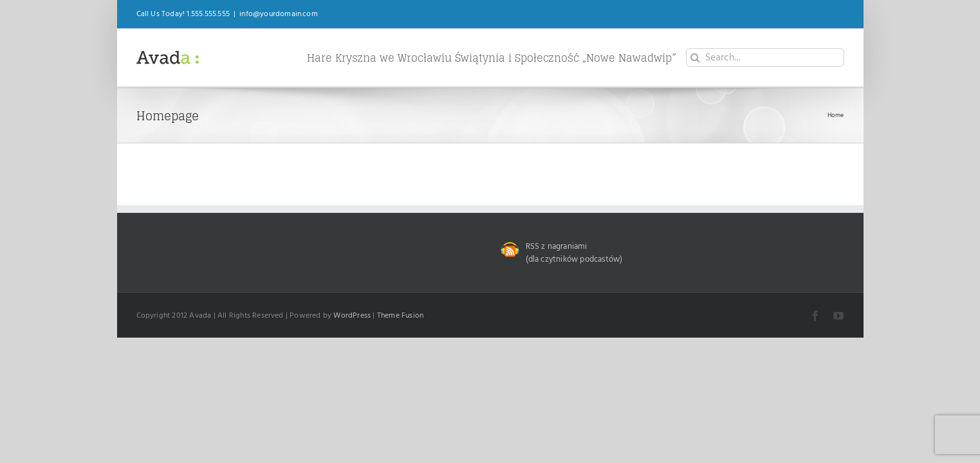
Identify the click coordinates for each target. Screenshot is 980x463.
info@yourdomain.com (279, 14)
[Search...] (765, 58)
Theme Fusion (400, 316)
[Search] (695, 58)
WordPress (352, 316)
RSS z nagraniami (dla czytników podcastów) (574, 253)
